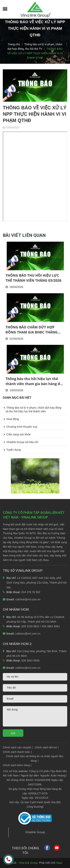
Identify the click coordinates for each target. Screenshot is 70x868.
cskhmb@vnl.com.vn (28, 599)
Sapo (59, 863)
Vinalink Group (35, 832)
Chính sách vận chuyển (18, 747)
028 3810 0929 (31, 661)
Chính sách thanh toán (17, 752)
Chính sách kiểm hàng (17, 765)
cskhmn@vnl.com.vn (28, 634)
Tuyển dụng (12, 450)
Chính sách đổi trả (47, 747)
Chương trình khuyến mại (20, 427)
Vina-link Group (28, 863)
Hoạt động (11, 419)
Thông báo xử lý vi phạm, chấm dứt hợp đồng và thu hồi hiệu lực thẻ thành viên (32, 408)
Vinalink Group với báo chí (21, 442)
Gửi (13, 733)
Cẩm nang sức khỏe (17, 434)
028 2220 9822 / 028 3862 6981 (41, 626)
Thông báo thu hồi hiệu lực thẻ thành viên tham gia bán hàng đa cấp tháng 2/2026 (34, 381)
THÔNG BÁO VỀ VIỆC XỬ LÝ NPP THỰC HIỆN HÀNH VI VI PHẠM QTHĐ (35, 114)
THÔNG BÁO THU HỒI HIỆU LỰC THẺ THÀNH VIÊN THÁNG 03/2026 (34, 278)
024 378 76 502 (31, 592)
